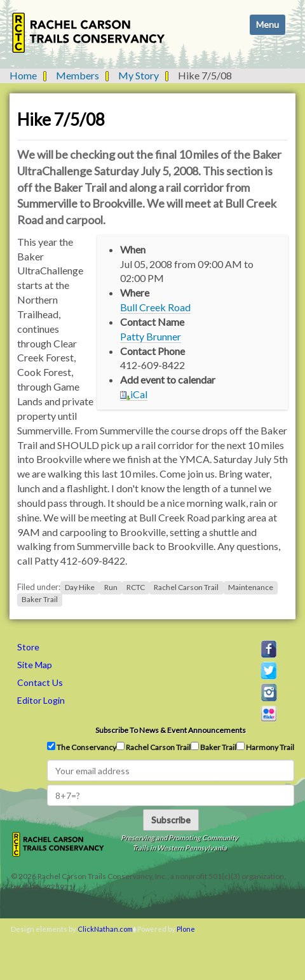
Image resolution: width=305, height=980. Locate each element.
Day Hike (80, 587)
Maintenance (251, 587)
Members (78, 75)
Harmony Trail (265, 747)
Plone (186, 929)
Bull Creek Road (155, 307)
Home (23, 75)
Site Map (35, 665)
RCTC (136, 587)
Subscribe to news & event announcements (171, 730)
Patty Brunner (151, 336)
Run (111, 587)
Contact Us (40, 682)
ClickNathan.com (105, 929)
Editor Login (41, 700)
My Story (139, 75)
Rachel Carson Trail (186, 587)
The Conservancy (82, 747)
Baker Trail (40, 599)
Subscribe (171, 820)
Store (28, 647)
